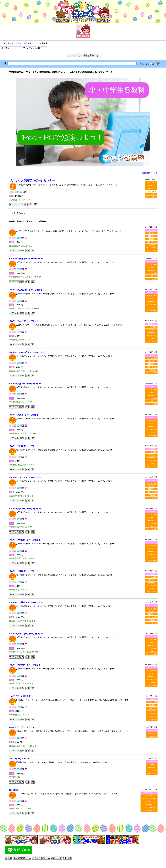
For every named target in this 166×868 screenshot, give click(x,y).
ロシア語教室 (151, 248)
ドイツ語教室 (151, 194)
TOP (3, 43)
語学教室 (28, 43)
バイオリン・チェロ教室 (149, 799)
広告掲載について (150, 173)
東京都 (10, 43)
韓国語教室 (151, 239)
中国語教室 (151, 188)
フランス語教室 (151, 242)
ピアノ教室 (149, 796)
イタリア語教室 (151, 251)
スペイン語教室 (151, 197)
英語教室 (151, 185)
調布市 (19, 43)
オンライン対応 (151, 182)
